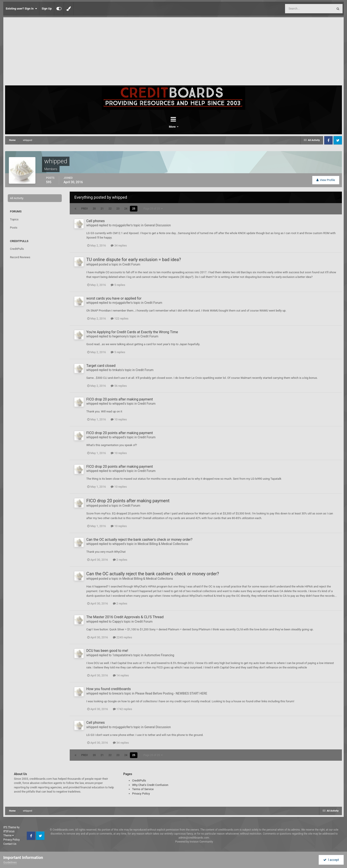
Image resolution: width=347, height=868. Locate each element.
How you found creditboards (109, 689)
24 (126, 209)
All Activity (17, 198)
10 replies (119, 419)
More (185, 127)
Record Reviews (20, 257)
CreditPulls (17, 249)
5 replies (118, 285)
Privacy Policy (141, 794)
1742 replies (122, 709)
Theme (9, 835)
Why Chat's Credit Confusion (150, 785)
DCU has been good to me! (107, 651)
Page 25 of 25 (153, 209)
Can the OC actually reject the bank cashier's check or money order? (139, 540)
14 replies (121, 675)
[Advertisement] (173, 52)
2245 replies (122, 637)
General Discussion (158, 225)
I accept (331, 860)
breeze (117, 693)
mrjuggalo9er (122, 225)
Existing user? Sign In (21, 9)
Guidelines (10, 862)
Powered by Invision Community (194, 842)
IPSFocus (9, 831)
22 (110, 209)
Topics (14, 219)
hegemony (120, 336)
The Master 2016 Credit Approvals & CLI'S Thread (125, 617)
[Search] (298, 9)
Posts (14, 228)
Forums (161, 127)
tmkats (117, 370)
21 (102, 209)
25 (134, 209)
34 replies (119, 245)
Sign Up (47, 9)
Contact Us (10, 844)
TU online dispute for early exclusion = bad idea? (134, 260)
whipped (92, 225)
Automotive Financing (159, 655)
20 (94, 209)
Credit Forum (131, 264)
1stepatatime (121, 655)
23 (118, 209)
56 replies (119, 386)
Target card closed (101, 366)
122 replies (120, 319)
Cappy (117, 622)
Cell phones (95, 221)
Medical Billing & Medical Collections (163, 544)
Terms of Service (143, 789)
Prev (85, 209)
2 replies (120, 560)
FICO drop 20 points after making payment (120, 399)
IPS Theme (10, 827)
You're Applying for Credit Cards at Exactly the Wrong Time (132, 332)
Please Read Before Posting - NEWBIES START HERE (171, 693)
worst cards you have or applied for (114, 298)
